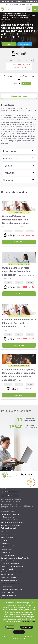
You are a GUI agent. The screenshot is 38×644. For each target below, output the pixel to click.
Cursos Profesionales (8, 561)
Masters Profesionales (9, 577)
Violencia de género (8, 517)
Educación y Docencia (8, 592)
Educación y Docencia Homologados (16, 14)
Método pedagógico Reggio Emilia (12, 523)
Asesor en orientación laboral (11, 525)
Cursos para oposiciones (9, 580)
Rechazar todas (27, 627)
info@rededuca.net (10, 492)
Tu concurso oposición (9, 535)
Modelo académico (7, 538)
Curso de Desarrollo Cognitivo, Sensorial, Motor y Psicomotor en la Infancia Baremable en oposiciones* (19, 375)
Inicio (3, 14)
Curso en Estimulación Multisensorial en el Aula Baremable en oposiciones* (17, 221)
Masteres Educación (8, 569)
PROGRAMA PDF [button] (9, 44)
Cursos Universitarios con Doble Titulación (15, 558)
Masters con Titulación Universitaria (13, 566)
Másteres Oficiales (7, 575)
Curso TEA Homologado (16, 1)
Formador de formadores (9, 520)
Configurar (10, 627)
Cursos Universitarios (8, 555)
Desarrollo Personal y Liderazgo (11, 590)
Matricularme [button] (25, 44)
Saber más (19, 242)
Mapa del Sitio (6, 543)
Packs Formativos (7, 553)
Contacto (4, 540)
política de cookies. (29, 621)
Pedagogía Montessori (8, 528)
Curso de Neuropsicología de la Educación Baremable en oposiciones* (19, 325)
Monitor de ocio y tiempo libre (11, 514)
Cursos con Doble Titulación (10, 564)
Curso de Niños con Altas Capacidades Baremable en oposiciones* (19, 273)
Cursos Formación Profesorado (12, 572)
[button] (19, 152)
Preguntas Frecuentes (8, 546)
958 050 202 (8, 496)
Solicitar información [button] (19, 96)
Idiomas (4, 598)
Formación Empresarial (9, 595)
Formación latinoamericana (10, 583)
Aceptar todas (19, 632)
